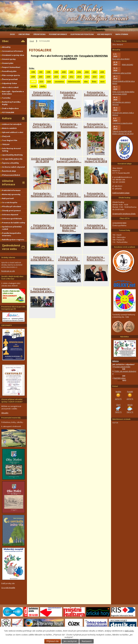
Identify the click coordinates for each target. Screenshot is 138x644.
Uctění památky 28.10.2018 (42, 160)
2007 (41, 77)
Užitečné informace (9, 183)
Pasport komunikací (11, 67)
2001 (71, 72)
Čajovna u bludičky (10, 163)
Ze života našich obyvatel (13, 167)
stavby (43, 86)
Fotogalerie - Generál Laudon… (69, 160)
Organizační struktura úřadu (124, 214)
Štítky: (32, 68)
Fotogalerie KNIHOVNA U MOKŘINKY (84, 57)
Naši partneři (8, 198)
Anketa (115, 361)
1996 (33, 72)
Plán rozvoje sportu (11, 75)
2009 (48, 77)
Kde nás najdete (105, 34)
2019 (41, 81)
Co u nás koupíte (10, 202)
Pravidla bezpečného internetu (12, 234)
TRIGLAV (6, 144)
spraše (34, 86)
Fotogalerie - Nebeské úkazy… (42, 195)
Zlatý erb (6, 136)
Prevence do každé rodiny (14, 223)
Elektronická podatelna (82, 34)
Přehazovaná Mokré (11, 175)
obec (86, 81)
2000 (64, 72)
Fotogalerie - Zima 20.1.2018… (69, 258)
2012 (71, 77)
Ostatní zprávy (9, 59)
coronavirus (59, 81)
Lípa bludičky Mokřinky (12, 155)
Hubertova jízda (74, 81)
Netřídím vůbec (120, 378)
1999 (56, 72)
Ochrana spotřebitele (12, 219)
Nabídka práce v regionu (13, 240)
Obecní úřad (24, 34)
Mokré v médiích (9, 128)
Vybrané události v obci (13, 132)
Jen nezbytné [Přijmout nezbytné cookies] (70, 641)
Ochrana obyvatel (10, 215)
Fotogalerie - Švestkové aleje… (96, 94)
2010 (56, 77)
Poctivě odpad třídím (122, 367)
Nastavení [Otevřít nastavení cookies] (87, 641)
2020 (49, 81)
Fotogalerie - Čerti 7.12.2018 (42, 125)
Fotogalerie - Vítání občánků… (69, 195)
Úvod (12, 34)
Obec (5, 41)
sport (102, 81)
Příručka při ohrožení (12, 206)
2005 (102, 72)
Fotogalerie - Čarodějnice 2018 (42, 227)
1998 (48, 72)
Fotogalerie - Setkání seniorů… (96, 125)
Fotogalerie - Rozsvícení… (69, 125)
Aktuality (6, 47)
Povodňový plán (9, 71)
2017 (102, 77)
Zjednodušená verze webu (11, 247)
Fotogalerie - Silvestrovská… (42, 94)
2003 (87, 72)
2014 (79, 77)
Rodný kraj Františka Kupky (11, 103)
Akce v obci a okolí (10, 87)
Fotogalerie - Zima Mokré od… (96, 227)
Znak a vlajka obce (10, 108)
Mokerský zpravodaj (11, 194)
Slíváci (94, 81)
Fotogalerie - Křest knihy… (96, 258)
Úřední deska (39, 34)
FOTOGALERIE (8, 112)
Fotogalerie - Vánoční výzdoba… (69, 95)
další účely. (129, 631)
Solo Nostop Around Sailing (11, 150)
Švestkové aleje (9, 171)
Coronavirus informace (12, 51)
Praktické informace (11, 190)
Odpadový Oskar (10, 83)
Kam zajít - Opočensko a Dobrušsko (13, 93)
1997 (41, 72)
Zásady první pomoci (11, 210)
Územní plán (8, 63)
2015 (87, 77)
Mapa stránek (122, 34)
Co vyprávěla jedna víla (12, 159)
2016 (94, 77)
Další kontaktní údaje (121, 193)
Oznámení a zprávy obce (13, 55)
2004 (94, 72)
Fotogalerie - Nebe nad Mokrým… (69, 228)
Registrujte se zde (8, 271)
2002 (79, 72)
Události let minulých (12, 124)
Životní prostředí (10, 79)
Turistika (6, 98)
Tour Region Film (10, 140)
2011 (64, 77)
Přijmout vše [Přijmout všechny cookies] (53, 641)
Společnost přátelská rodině (12, 228)
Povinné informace (58, 34)
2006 (33, 77)
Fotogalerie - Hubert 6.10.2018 (96, 160)
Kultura (7, 118)
